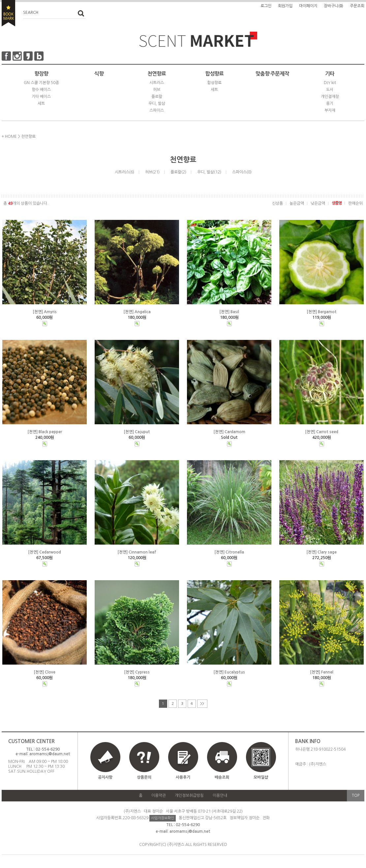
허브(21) (152, 172)
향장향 (41, 74)
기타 (330, 74)
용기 (330, 104)
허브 (157, 90)
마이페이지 (308, 6)
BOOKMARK (8, 13)
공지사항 (105, 777)
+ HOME (9, 136)
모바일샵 (261, 764)
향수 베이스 (41, 90)
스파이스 (157, 110)
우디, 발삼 (157, 104)
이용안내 (220, 795)
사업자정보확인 (163, 818)
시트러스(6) (124, 172)
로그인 (266, 6)
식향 (99, 74)
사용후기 (183, 777)
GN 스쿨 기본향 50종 (41, 83)
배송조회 (222, 777)
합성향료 (214, 74)
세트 (41, 104)
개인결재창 (330, 97)
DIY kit (330, 83)
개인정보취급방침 (189, 795)
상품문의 (144, 777)
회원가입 (285, 6)
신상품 (277, 203)
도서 (330, 90)
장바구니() (334, 6)
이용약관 (159, 795)
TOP (356, 795)
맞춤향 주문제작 (272, 74)
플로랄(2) (178, 172)
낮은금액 (318, 203)
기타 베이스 (41, 97)
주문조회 (357, 6)
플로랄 (157, 97)
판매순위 (355, 203)
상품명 (337, 203)
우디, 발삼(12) (209, 172)
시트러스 (157, 83)
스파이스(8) (242, 172)
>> (202, 704)
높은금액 (297, 203)
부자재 (330, 110)
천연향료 (157, 74)
